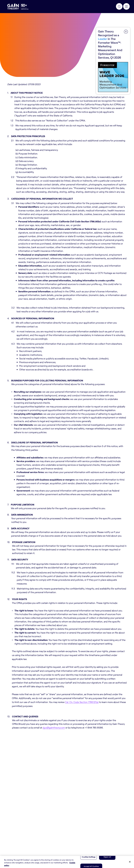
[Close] (130, 862)
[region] (67, 862)
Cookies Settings (89, 857)
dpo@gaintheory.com (54, 728)
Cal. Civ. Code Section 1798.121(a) (82, 702)
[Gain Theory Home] (18, 7)
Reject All (107, 857)
